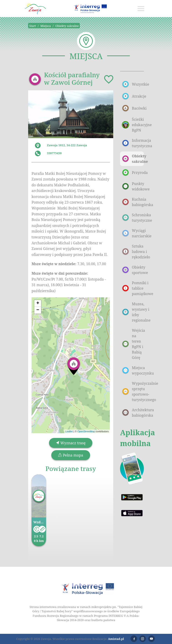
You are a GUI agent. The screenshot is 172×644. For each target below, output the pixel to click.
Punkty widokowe (133, 186)
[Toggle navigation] (141, 9)
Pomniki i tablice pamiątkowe (133, 288)
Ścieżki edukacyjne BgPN (133, 125)
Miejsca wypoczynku (133, 370)
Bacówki (133, 108)
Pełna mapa (71, 455)
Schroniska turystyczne (133, 218)
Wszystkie (133, 84)
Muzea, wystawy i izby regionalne (133, 312)
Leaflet (69, 431)
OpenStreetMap (86, 431)
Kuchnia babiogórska (133, 202)
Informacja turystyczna (133, 143)
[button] (74, 366)
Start (33, 26)
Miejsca (46, 26)
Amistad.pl (116, 639)
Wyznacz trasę (71, 443)
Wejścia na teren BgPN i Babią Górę (133, 344)
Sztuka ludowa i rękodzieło (133, 252)
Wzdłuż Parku (39, 522)
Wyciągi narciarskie (133, 233)
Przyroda (133, 173)
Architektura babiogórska (133, 413)
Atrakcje (133, 96)
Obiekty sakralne (67, 26)
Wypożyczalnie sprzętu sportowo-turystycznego (133, 392)
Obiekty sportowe (133, 270)
